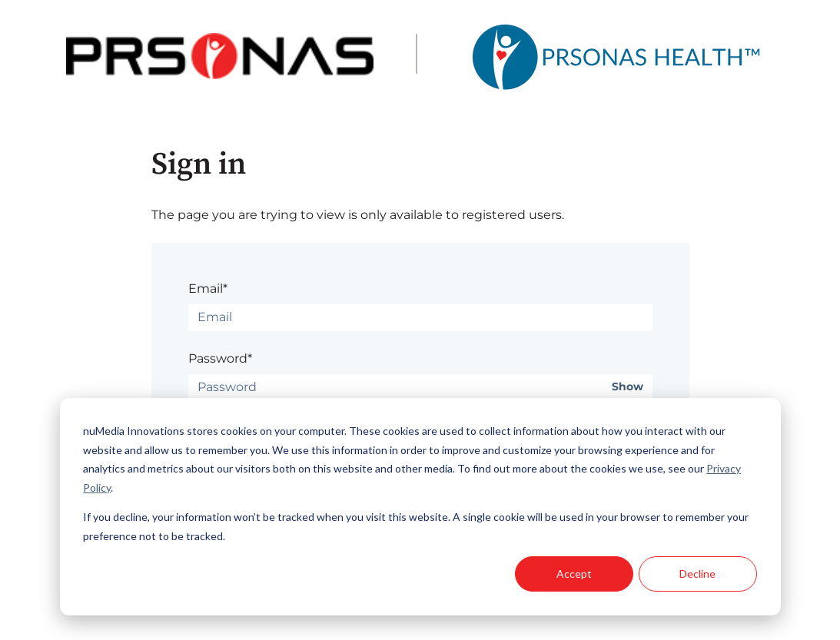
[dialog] (420, 507)
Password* (220, 358)
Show (628, 387)
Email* (208, 288)
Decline (697, 574)
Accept (574, 574)
